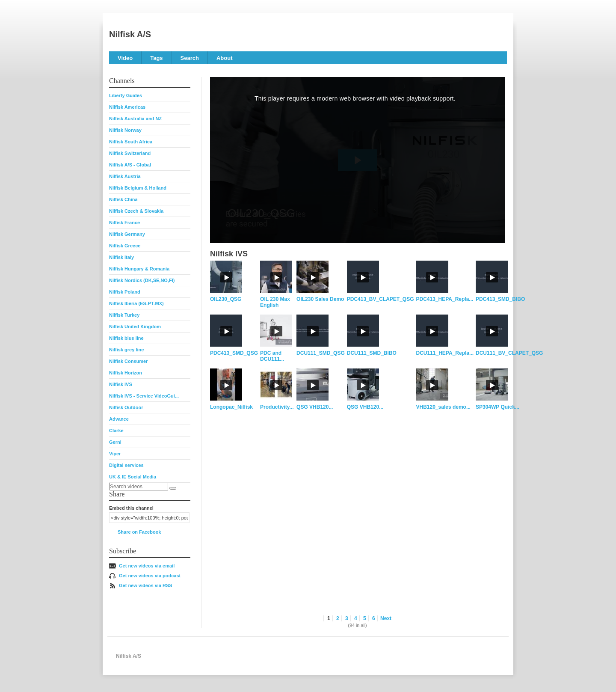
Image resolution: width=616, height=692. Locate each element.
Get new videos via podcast (150, 576)
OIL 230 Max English (275, 302)
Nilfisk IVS (121, 384)
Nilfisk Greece (125, 246)
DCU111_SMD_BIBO (372, 353)
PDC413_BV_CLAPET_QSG (381, 299)
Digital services (126, 465)
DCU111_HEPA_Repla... (445, 353)
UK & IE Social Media (133, 477)
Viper (115, 454)
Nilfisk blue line (126, 338)
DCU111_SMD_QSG (321, 353)
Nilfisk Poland (125, 292)
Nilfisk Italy (121, 257)
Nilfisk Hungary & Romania (139, 269)
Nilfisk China (123, 199)
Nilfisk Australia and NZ (135, 119)
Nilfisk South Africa (131, 142)
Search (190, 58)
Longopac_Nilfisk (231, 407)
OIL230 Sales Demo (320, 299)
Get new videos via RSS (146, 585)
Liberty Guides (126, 95)
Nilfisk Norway (125, 130)
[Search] (173, 488)
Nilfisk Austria (125, 176)
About (225, 58)
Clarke (116, 431)
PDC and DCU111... (272, 356)
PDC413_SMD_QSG (234, 353)
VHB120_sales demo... (443, 407)
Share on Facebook (139, 532)
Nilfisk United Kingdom (135, 327)
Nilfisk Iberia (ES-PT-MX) (136, 303)
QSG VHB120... (315, 407)
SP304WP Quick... (498, 407)
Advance (119, 419)
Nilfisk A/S (130, 34)
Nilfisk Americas (127, 107)
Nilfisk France (124, 223)
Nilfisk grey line (126, 350)
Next (386, 618)
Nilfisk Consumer (128, 361)
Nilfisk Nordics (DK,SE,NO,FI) (142, 280)
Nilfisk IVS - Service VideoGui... (144, 396)
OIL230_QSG (226, 299)
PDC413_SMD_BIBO (500, 299)
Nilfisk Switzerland (130, 153)
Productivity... (277, 407)
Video (125, 58)
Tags (156, 58)
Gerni (115, 442)
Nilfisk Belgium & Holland (138, 188)
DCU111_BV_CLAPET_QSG (509, 353)
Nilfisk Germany (127, 234)
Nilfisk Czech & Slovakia (136, 211)
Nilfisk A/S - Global (130, 165)
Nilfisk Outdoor (126, 407)
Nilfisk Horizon (126, 373)
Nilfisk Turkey (124, 315)
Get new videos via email (147, 566)
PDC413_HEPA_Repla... (445, 299)
